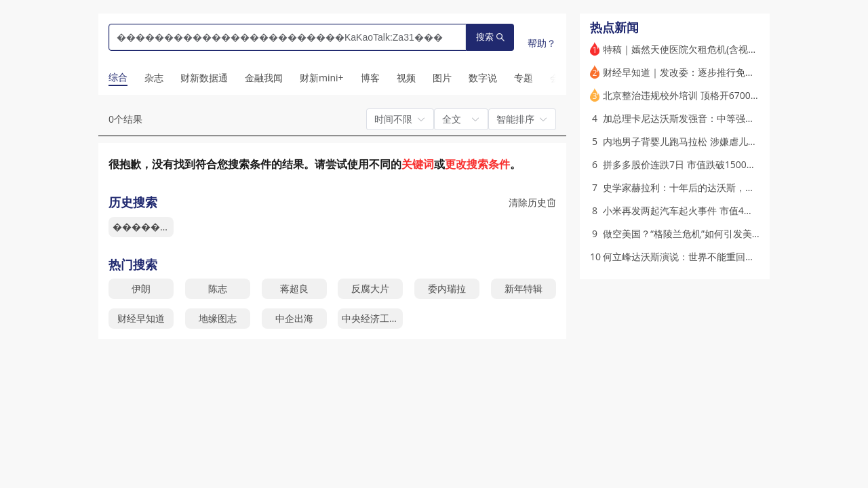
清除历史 (532, 202)
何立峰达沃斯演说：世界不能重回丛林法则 (693, 257)
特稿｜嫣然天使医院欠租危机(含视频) (682, 49)
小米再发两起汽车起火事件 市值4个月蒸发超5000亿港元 (722, 210)
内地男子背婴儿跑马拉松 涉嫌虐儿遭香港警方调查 (709, 141)
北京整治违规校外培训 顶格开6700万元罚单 (696, 95)
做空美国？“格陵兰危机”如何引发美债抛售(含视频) (709, 233)
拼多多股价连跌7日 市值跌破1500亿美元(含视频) (706, 164)
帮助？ (542, 43)
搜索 (490, 37)
